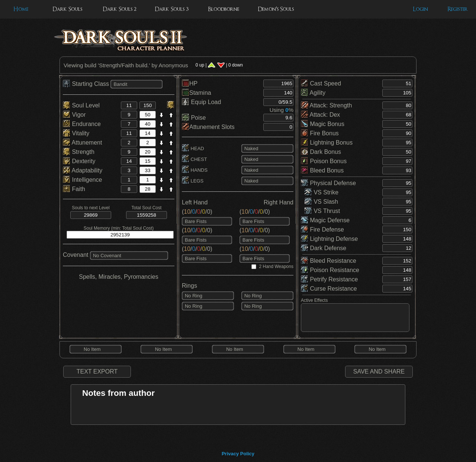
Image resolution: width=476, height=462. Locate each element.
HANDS (195, 170)
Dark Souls (67, 9)
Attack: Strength (326, 105)
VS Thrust (322, 211)
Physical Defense (328, 183)
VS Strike (321, 192)
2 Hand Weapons (276, 266)
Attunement (82, 143)
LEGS (193, 181)
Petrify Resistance (329, 279)
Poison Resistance (330, 270)
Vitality (76, 133)
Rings (189, 286)
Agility (313, 93)
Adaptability (83, 170)
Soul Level (81, 105)
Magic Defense (325, 220)
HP (190, 83)
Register (458, 9)
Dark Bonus (321, 152)
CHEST (194, 159)
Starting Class (87, 84)
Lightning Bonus (327, 143)
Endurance (82, 124)
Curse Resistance (329, 289)
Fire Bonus (320, 133)
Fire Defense (322, 230)
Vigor (74, 115)
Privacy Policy (238, 454)
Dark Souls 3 (172, 9)
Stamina (197, 93)
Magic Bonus (323, 124)
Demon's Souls (276, 9)
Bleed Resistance (329, 261)
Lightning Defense (329, 239)
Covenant (76, 255)
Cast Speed (321, 83)
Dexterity (79, 161)
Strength (79, 152)
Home (21, 9)
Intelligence (82, 180)
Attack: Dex (320, 115)
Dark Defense (324, 248)
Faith (74, 189)
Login (420, 9)
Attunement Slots (208, 127)
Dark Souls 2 (120, 9)
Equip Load (201, 102)
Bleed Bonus (322, 170)
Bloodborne (223, 9)
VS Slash (321, 202)
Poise (194, 118)
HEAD (193, 148)
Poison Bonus (324, 161)
